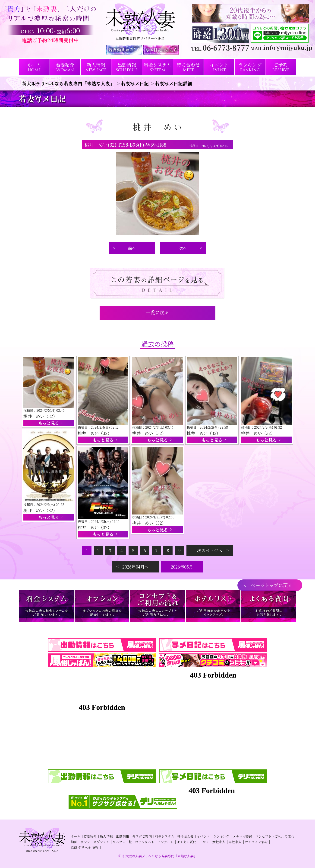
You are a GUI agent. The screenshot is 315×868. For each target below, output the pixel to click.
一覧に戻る (157, 312)
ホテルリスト (145, 842)
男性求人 (235, 842)
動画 (74, 842)
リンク (85, 842)
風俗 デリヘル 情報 (85, 847)
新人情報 (106, 836)
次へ (183, 248)
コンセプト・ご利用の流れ (275, 836)
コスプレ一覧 (122, 842)
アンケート (165, 842)
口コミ (204, 842)
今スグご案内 (142, 836)
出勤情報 (123, 836)
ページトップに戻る (272, 585)
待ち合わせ (186, 836)
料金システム (165, 836)
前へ (132, 248)
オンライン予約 (256, 842)
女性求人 (219, 842)
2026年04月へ (135, 567)
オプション (101, 842)
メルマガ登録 (242, 836)
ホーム (76, 836)
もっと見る (49, 423)
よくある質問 (186, 842)
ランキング (221, 836)
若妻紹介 (90, 836)
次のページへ (210, 550)
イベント (203, 836)
